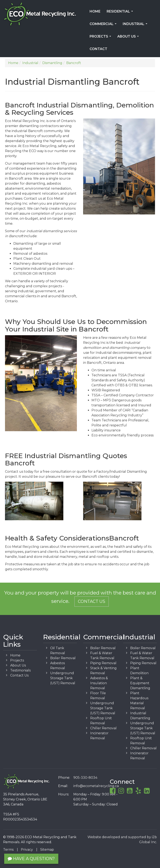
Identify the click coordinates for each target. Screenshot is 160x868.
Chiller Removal (103, 728)
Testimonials (20, 670)
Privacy (27, 850)
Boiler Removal (63, 658)
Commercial (104, 25)
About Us (129, 38)
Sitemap (47, 850)
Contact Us (92, 601)
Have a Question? (31, 859)
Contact (98, 49)
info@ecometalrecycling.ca (96, 786)
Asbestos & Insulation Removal (99, 683)
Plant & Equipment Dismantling (140, 683)
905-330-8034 (85, 778)
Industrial (136, 25)
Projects (101, 38)
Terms (8, 850)
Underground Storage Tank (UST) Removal (63, 678)
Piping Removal (103, 663)
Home (95, 11)
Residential (121, 13)
